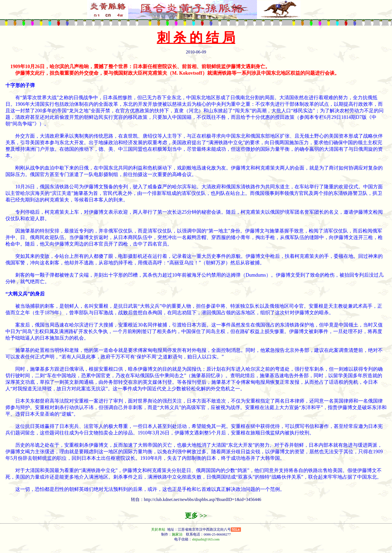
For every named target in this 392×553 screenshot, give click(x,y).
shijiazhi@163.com (206, 539)
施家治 (177, 534)
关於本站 (159, 529)
